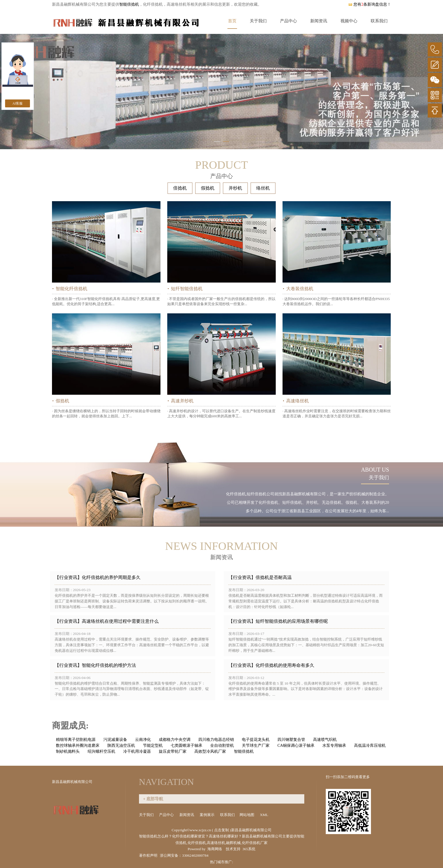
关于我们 (258, 21)
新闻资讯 (319, 21)
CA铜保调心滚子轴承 (296, 746)
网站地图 (247, 815)
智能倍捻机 (129, 4)
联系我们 (379, 21)
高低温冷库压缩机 (370, 746)
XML (264, 815)
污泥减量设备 (115, 740)
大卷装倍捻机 (300, 289)
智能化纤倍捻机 (71, 289)
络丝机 (263, 188)
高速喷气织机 (325, 740)
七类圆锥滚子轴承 (186, 746)
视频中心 (349, 21)
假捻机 (208, 188)
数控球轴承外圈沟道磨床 (78, 746)
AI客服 (18, 103)
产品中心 (288, 21)
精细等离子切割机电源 (76, 740)
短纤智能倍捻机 (187, 289)
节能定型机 (153, 746)
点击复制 (221, 830)
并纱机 (235, 188)
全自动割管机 (222, 746)
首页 (232, 21)
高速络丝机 (297, 401)
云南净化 (143, 740)
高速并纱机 (182, 401)
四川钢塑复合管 (291, 740)
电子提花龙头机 (256, 740)
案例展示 (208, 815)
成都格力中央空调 (175, 740)
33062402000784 (195, 855)
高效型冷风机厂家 (210, 751)
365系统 (249, 849)
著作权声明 (148, 855)
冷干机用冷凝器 (137, 751)
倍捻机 (180, 188)
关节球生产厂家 (256, 746)
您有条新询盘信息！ (370, 4)
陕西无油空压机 (121, 746)
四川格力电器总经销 (216, 740)
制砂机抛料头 (68, 751)
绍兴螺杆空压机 (101, 751)
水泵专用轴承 (334, 746)
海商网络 (215, 849)
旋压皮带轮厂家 (173, 751)
